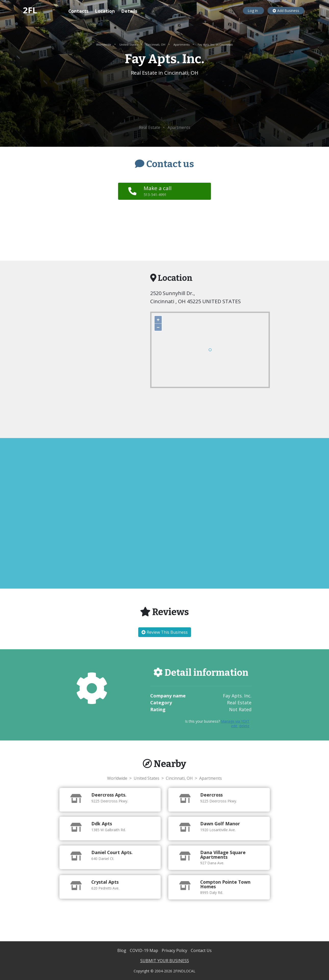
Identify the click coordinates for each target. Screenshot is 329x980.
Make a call (158, 191)
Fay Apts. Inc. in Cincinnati (215, 44)
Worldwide (104, 44)
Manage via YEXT (235, 721)
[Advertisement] (165, 101)
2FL (30, 10)
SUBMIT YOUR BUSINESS (165, 961)
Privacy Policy (175, 950)
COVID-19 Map (144, 950)
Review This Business (165, 632)
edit (235, 726)
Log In (253, 11)
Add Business (286, 11)
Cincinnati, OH (156, 44)
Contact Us (201, 950)
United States (129, 44)
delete (244, 726)
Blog (122, 950)
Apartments (182, 44)
